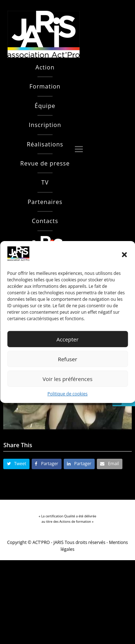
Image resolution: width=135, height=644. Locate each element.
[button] (124, 255)
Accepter (67, 339)
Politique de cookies (68, 394)
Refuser (68, 359)
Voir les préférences (67, 379)
